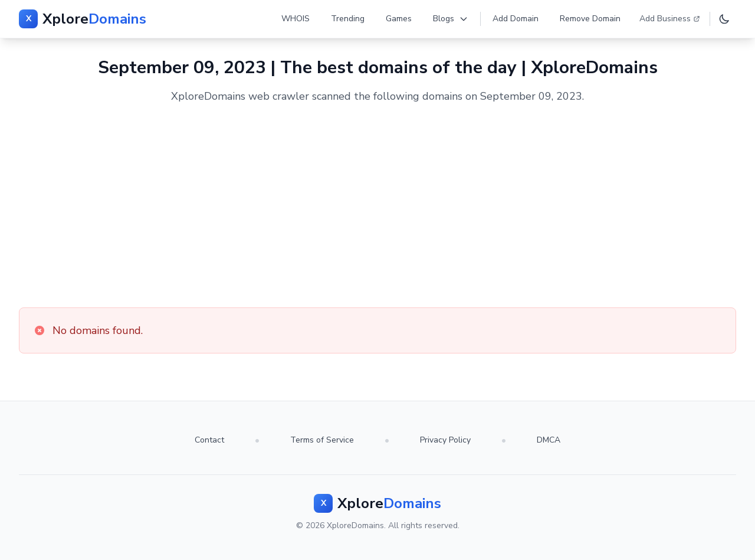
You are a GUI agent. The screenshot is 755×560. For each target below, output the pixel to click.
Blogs (451, 19)
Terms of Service (322, 440)
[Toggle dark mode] (724, 19)
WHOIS (296, 19)
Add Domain (516, 19)
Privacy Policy (445, 440)
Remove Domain (590, 19)
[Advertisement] (377, 206)
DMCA (549, 440)
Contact (209, 440)
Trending (348, 19)
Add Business (670, 19)
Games (399, 19)
